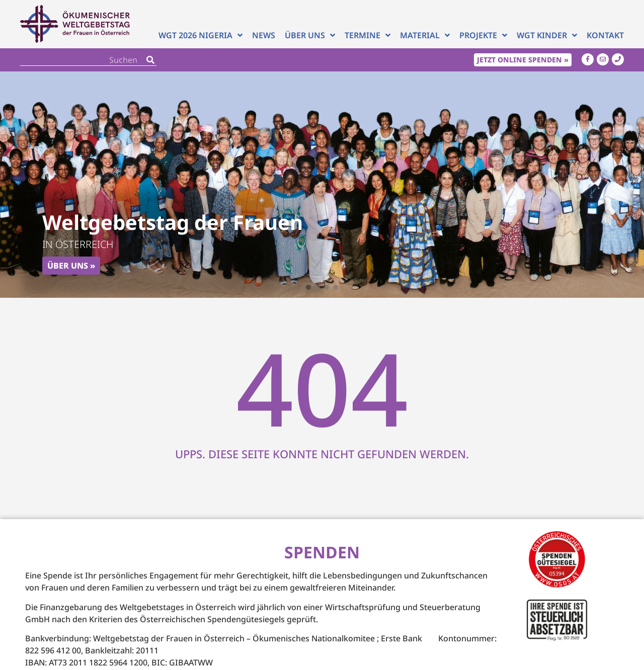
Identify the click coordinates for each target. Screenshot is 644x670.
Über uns (310, 36)
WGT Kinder (547, 36)
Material (425, 36)
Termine (368, 36)
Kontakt (605, 36)
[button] (308, 287)
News (264, 36)
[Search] (150, 60)
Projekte (483, 36)
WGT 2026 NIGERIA (200, 36)
